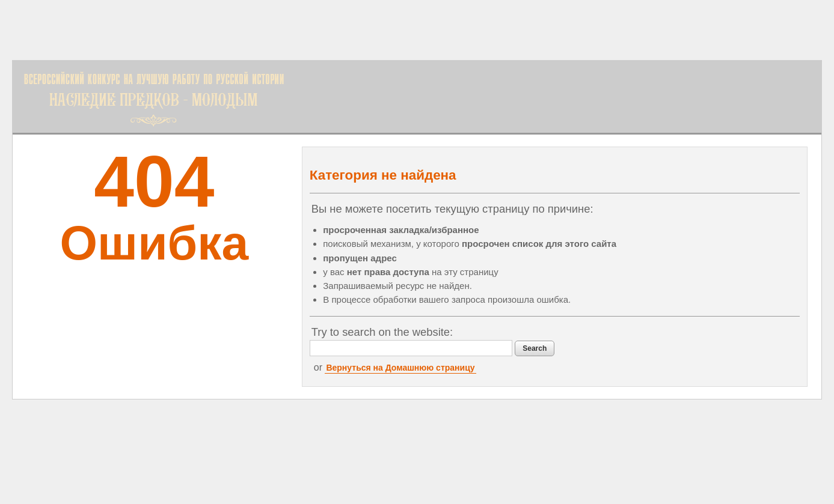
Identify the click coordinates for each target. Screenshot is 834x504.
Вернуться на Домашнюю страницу (400, 368)
